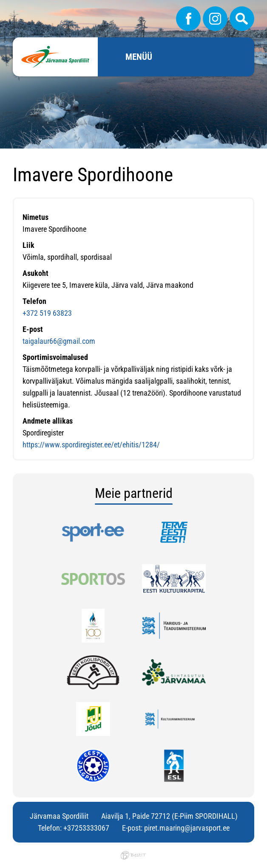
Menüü (139, 57)
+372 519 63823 (47, 313)
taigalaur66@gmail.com (59, 341)
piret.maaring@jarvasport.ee (187, 828)
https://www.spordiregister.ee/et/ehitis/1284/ (91, 445)
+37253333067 (86, 828)
